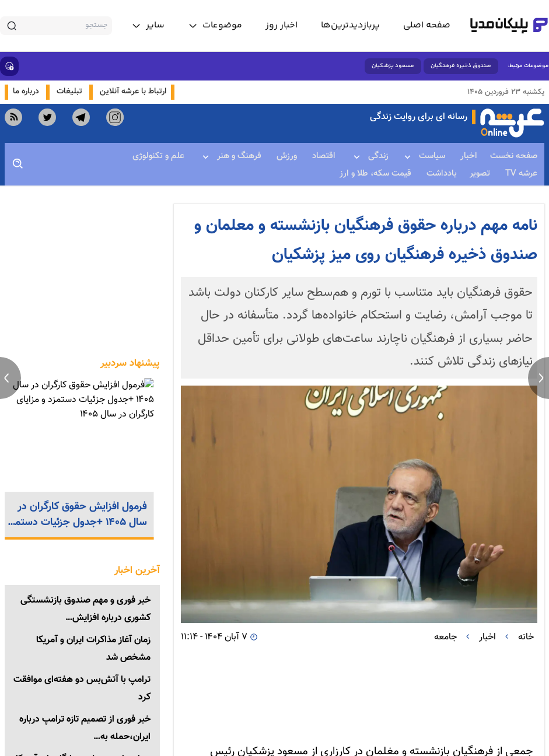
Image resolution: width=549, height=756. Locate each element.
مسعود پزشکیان (393, 66)
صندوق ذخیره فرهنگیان (461, 66)
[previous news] (11, 378)
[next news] (538, 378)
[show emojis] (9, 66)
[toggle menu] (215, 26)
